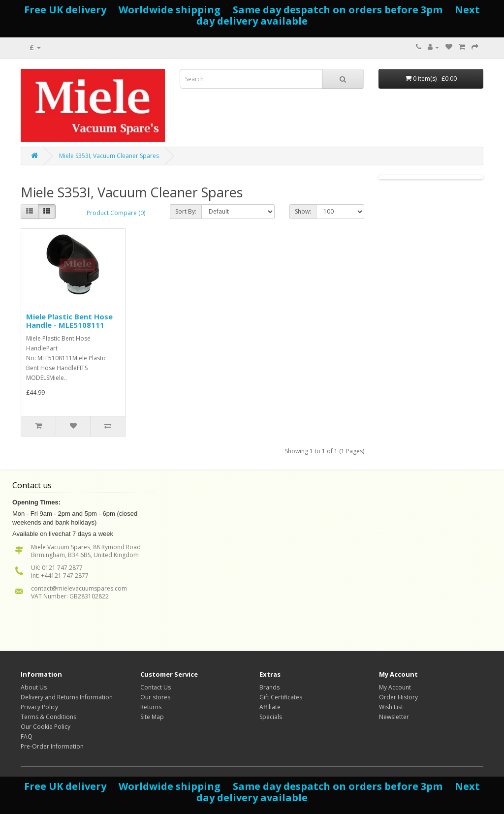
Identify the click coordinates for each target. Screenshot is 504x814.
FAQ (27, 736)
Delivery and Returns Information (67, 697)
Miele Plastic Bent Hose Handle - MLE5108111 (69, 321)
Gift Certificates (281, 697)
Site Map (152, 717)
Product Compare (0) (116, 213)
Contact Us (156, 687)
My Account (395, 687)
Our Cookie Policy (46, 727)
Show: (303, 211)
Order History (398, 697)
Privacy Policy (39, 707)
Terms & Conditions (48, 717)
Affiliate (270, 707)
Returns (151, 707)
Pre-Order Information (52, 746)
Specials (271, 717)
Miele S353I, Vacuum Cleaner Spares (109, 156)
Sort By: (186, 211)
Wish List (391, 707)
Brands (269, 687)
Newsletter (394, 717)
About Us (34, 687)
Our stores (155, 697)
